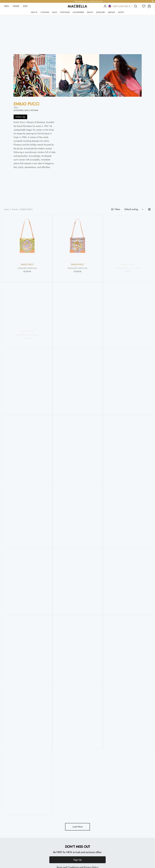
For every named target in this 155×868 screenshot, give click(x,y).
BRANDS (112, 12)
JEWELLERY (101, 12)
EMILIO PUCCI (26, 104)
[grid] (149, 209)
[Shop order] (134, 209)
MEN (6, 6)
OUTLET (121, 12)
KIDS (25, 6)
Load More (78, 827)
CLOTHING (45, 12)
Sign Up (77, 860)
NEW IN (34, 12)
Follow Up (20, 117)
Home (7, 209)
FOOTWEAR (65, 12)
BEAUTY (90, 12)
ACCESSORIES (78, 12)
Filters (115, 209)
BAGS (55, 12)
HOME (16, 6)
